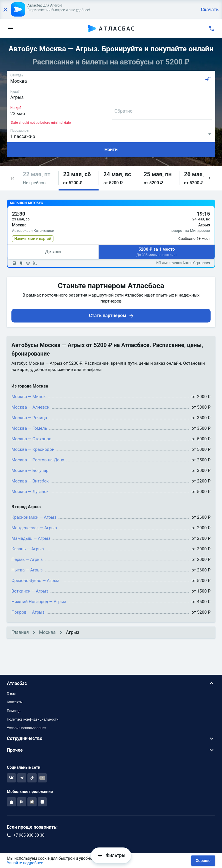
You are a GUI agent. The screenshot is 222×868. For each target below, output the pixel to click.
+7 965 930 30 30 (29, 835)
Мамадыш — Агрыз (31, 538)
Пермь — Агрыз (27, 559)
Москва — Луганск (30, 492)
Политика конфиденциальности (33, 719)
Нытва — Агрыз (27, 570)
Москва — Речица (29, 418)
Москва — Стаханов (31, 439)
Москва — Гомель (29, 428)
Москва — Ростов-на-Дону (38, 460)
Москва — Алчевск (30, 407)
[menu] (10, 29)
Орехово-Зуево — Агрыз (35, 581)
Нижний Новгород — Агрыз (39, 602)
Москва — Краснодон (33, 449)
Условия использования (27, 728)
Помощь (14, 711)
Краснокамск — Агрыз (34, 517)
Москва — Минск (29, 397)
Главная (20, 632)
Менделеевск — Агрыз (34, 528)
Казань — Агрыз (28, 549)
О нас (11, 693)
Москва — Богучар (30, 470)
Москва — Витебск (30, 481)
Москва (47, 632)
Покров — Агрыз (28, 612)
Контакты (15, 702)
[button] (13, 178)
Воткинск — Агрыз (30, 591)
